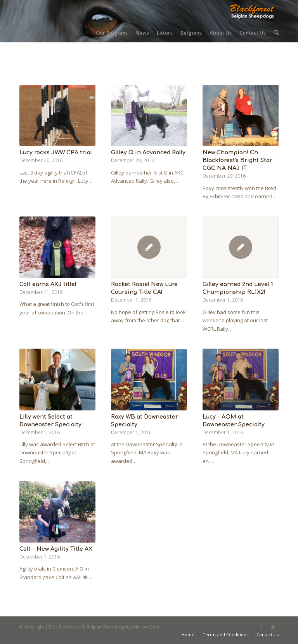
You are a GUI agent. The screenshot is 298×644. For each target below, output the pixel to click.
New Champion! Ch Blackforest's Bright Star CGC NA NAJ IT (237, 160)
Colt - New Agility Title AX (56, 549)
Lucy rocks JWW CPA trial (56, 152)
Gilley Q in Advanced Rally (148, 152)
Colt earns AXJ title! (48, 284)
